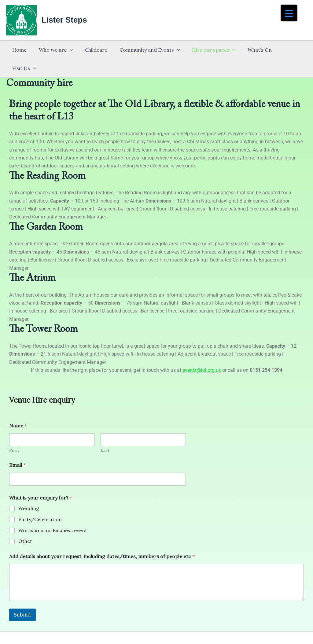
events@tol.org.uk (202, 352)
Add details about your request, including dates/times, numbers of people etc (102, 538)
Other (25, 523)
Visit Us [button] (285, 50)
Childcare (95, 50)
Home (23, 50)
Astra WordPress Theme (209, 629)
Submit (22, 596)
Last (105, 432)
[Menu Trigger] (289, 13)
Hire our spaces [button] (208, 50)
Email (17, 447)
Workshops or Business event (53, 512)
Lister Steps (64, 20)
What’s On (251, 50)
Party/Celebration (40, 501)
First (14, 432)
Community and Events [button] (146, 50)
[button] (71, 50)
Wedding (29, 490)
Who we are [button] (57, 50)
